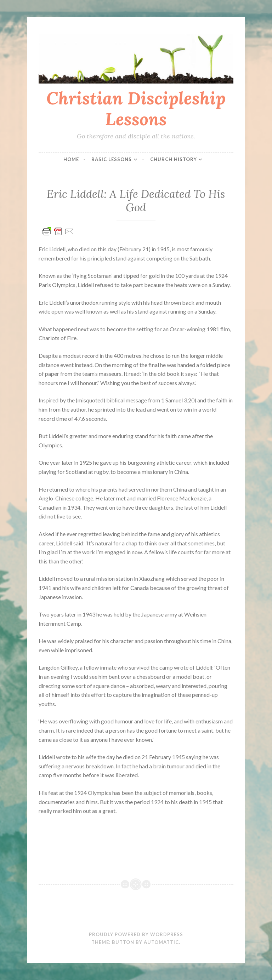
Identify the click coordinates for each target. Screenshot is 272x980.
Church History (174, 159)
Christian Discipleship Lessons (136, 108)
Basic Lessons (112, 159)
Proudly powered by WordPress (136, 934)
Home (71, 159)
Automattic (161, 942)
